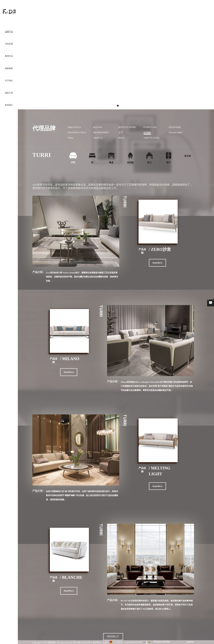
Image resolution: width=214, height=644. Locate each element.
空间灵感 (9, 44)
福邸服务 (9, 69)
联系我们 (9, 105)
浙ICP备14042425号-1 (83, 642)
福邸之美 (9, 93)
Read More (157, 263)
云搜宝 (106, 642)
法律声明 (190, 642)
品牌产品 (9, 32)
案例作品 (9, 56)
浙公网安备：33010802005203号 (125, 642)
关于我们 (9, 81)
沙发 (181, 10)
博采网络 (166, 642)
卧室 (176, 10)
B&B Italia (188, 10)
